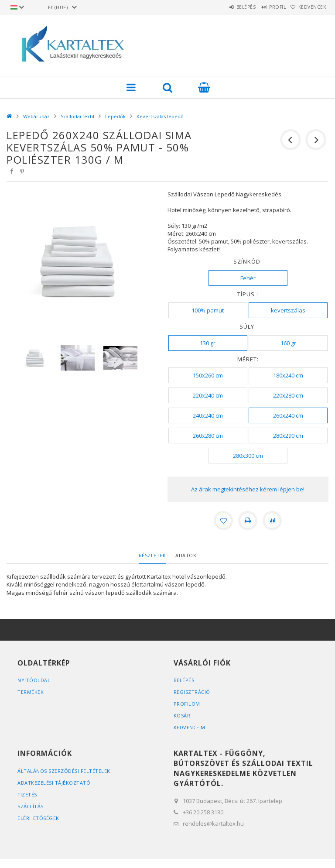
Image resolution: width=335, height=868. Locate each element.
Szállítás (31, 806)
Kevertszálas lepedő (160, 116)
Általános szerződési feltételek (64, 771)
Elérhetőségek (38, 818)
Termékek (31, 692)
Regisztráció (192, 692)
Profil (265, 7)
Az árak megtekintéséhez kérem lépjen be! (248, 489)
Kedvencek (308, 7)
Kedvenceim (190, 727)
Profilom (187, 704)
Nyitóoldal (34, 680)
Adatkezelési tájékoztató (54, 783)
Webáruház (36, 116)
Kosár (182, 715)
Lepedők (115, 116)
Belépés (226, 7)
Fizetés (27, 794)
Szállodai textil (77, 116)
